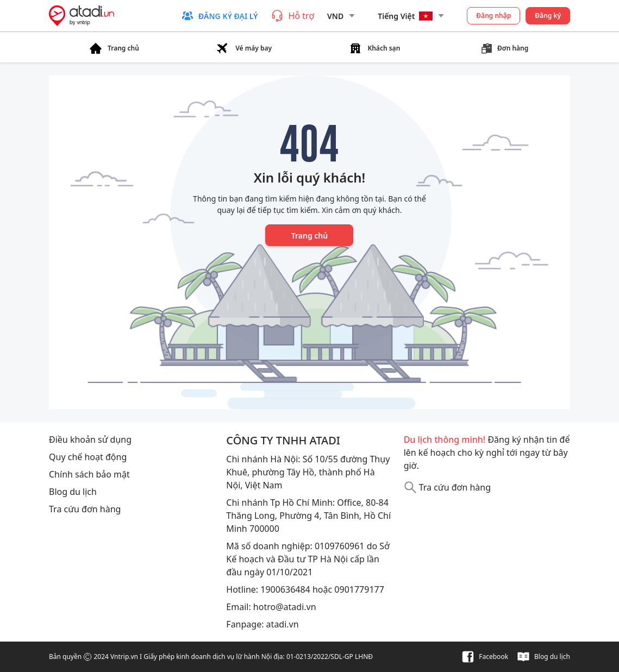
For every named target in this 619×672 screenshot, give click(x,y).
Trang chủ (309, 235)
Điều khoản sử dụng (90, 439)
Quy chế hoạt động (88, 457)
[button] (219, 16)
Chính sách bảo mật (89, 474)
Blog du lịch (73, 492)
